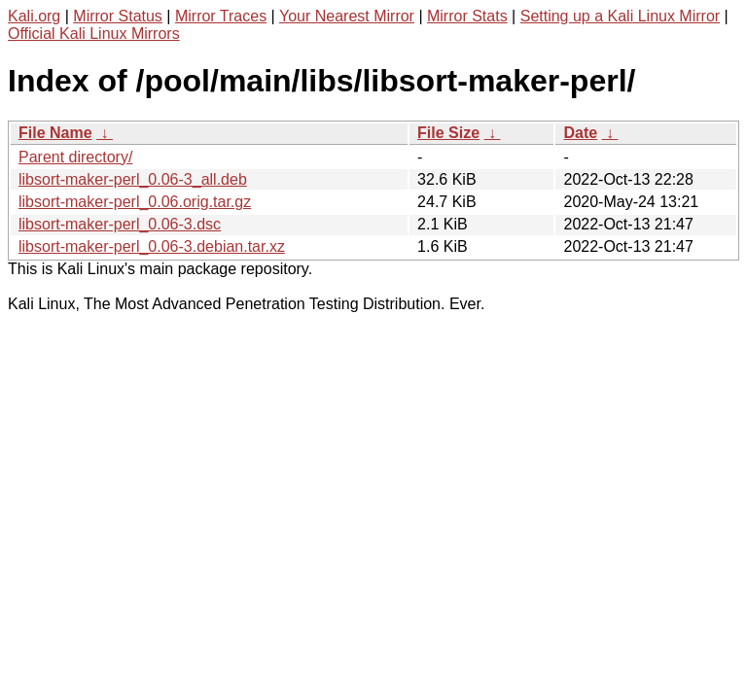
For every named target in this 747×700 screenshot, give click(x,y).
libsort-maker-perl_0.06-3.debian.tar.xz (152, 246)
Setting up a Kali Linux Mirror (620, 16)
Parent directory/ (75, 157)
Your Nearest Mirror (347, 16)
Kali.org (34, 16)
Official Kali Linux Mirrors (94, 34)
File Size (448, 133)
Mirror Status (118, 16)
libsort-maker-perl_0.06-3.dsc (120, 224)
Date (580, 133)
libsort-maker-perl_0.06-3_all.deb (133, 179)
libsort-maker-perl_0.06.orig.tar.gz (135, 202)
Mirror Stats (467, 16)
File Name (55, 133)
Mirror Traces (221, 16)
